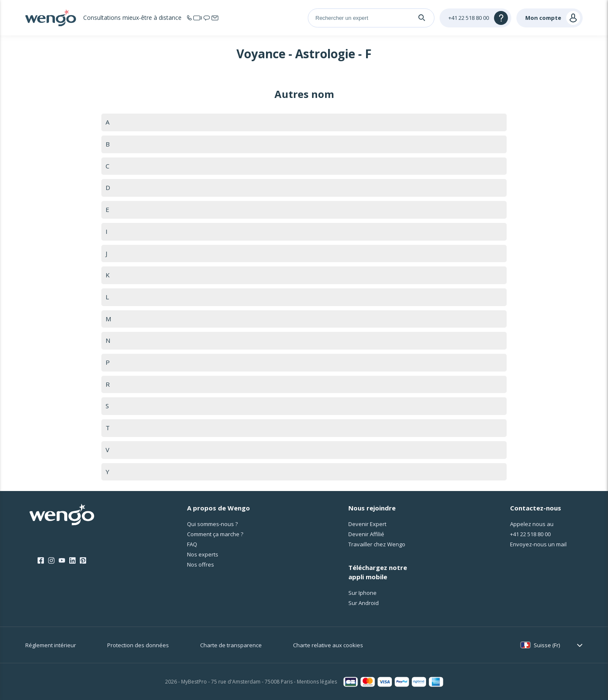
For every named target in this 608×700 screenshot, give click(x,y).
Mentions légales (317, 682)
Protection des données (138, 645)
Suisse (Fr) (547, 645)
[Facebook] (41, 561)
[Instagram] (51, 561)
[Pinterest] (83, 561)
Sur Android (364, 603)
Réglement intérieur (51, 645)
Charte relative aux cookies (328, 645)
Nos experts (203, 555)
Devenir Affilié (366, 534)
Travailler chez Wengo (377, 545)
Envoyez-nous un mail (538, 545)
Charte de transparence (231, 645)
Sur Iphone (362, 593)
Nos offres (201, 565)
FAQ (192, 545)
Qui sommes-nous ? (212, 524)
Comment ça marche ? (215, 534)
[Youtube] (62, 561)
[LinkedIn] (72, 561)
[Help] (475, 18)
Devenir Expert (367, 524)
